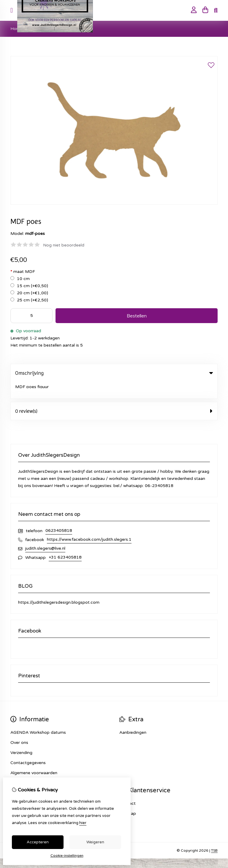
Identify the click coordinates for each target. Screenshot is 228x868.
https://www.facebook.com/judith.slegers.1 (89, 523)
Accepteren (38, 842)
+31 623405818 (65, 541)
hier (83, 823)
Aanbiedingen (133, 716)
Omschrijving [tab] (114, 373)
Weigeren (95, 842)
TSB (214, 834)
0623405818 (59, 514)
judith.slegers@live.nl (45, 532)
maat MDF (23, 272)
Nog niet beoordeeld (64, 245)
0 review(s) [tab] (114, 394)
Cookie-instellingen (67, 856)
